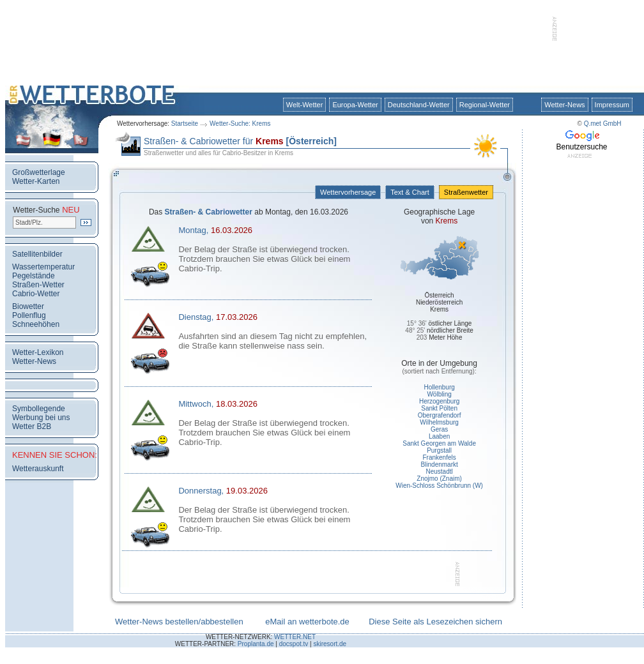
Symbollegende (39, 409)
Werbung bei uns (41, 418)
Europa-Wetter (355, 105)
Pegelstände (34, 276)
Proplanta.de (256, 644)
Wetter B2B (32, 426)
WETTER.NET (295, 637)
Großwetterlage (39, 172)
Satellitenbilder (37, 254)
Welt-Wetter (305, 105)
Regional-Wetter (485, 105)
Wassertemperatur (43, 267)
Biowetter (28, 306)
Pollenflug (29, 315)
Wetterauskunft (38, 469)
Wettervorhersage (348, 192)
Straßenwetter (466, 192)
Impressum (612, 105)
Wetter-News (564, 105)
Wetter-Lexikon (38, 352)
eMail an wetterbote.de (307, 622)
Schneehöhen (36, 324)
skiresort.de (330, 644)
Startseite (185, 124)
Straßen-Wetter (38, 285)
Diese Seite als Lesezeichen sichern (435, 622)
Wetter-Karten (36, 181)
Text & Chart (410, 192)
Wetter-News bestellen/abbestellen (179, 622)
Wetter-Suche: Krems (240, 124)
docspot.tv (294, 644)
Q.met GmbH (603, 124)
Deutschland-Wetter (419, 105)
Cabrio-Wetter (36, 294)
